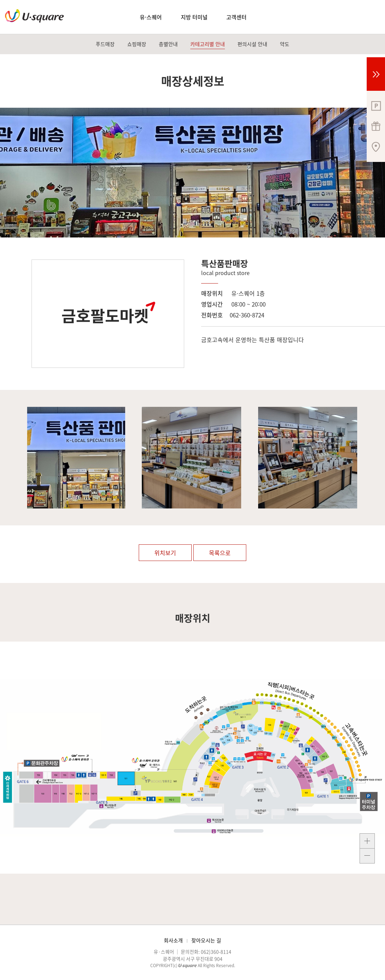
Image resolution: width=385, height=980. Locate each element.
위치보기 (165, 553)
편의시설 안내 (252, 44)
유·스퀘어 (151, 17)
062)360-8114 (216, 952)
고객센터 (236, 17)
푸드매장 (105, 44)
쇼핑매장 (137, 44)
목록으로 (220, 553)
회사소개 (173, 940)
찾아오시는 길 (206, 940)
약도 (285, 44)
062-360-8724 (247, 315)
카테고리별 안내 (208, 44)
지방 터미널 (194, 17)
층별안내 (168, 44)
